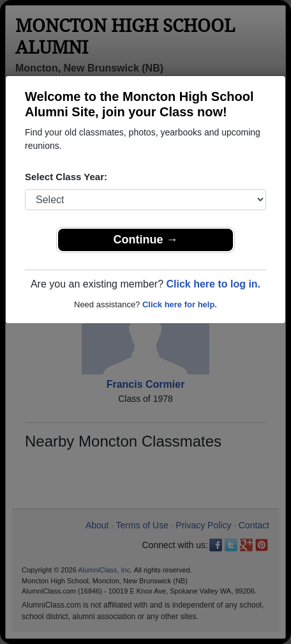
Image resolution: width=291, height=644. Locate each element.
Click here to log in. (213, 284)
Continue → (146, 240)
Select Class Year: (66, 177)
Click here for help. (180, 304)
